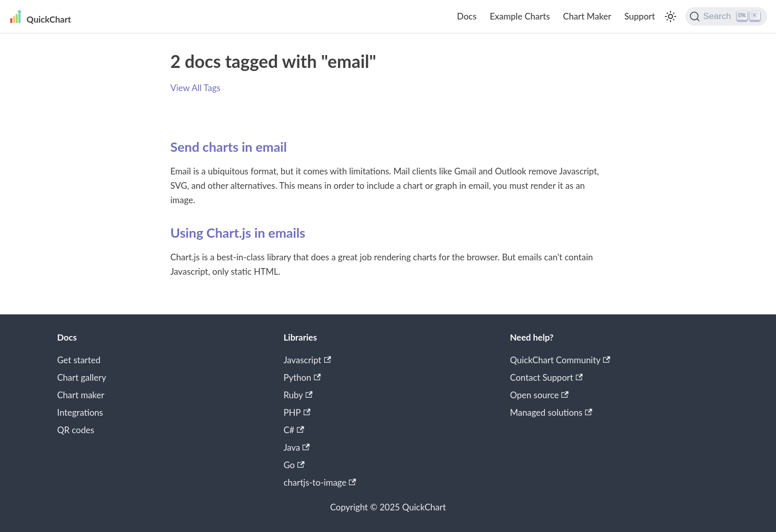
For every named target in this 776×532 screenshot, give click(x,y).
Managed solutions (551, 412)
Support (640, 16)
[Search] (726, 16)
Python (302, 377)
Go (294, 465)
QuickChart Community (560, 360)
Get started (79, 360)
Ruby (298, 395)
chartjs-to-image (320, 482)
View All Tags (195, 88)
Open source (539, 395)
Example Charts (520, 16)
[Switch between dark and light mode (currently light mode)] (671, 16)
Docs (467, 16)
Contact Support (546, 377)
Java (297, 447)
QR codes (76, 430)
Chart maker (81, 395)
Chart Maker (587, 16)
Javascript (307, 360)
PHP (297, 412)
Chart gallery (82, 377)
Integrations (80, 412)
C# (294, 430)
